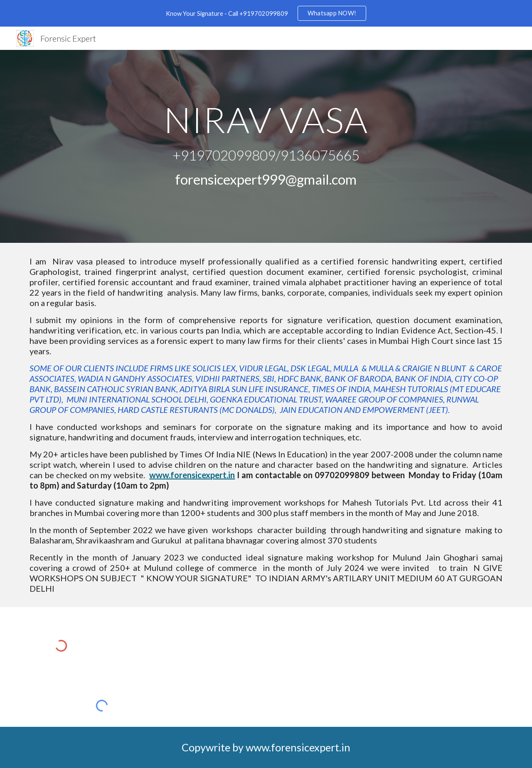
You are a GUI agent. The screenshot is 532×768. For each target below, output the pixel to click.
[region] (266, 13)
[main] (266, 147)
